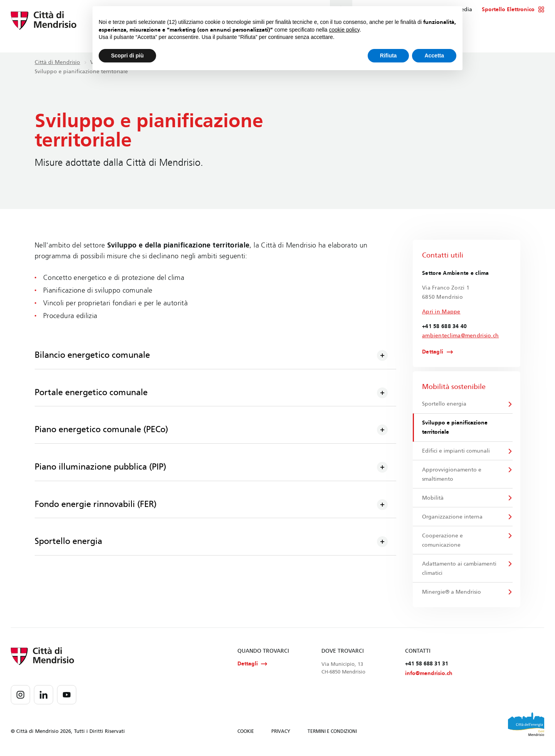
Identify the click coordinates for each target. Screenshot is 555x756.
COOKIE (246, 736)
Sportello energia (445, 404)
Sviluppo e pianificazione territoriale (455, 428)
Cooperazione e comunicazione (443, 543)
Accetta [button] (434, 56)
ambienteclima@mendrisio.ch (460, 336)
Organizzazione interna (453, 519)
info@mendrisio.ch (429, 678)
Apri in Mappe (441, 312)
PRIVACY (281, 736)
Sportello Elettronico (513, 10)
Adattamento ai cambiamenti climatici (460, 572)
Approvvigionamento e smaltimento (452, 476)
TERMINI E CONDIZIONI (332, 736)
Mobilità (433, 500)
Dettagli (433, 352)
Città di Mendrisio (57, 62)
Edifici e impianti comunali (456, 452)
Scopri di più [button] (127, 56)
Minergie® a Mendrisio (452, 595)
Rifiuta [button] (388, 56)
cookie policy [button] (344, 30)
